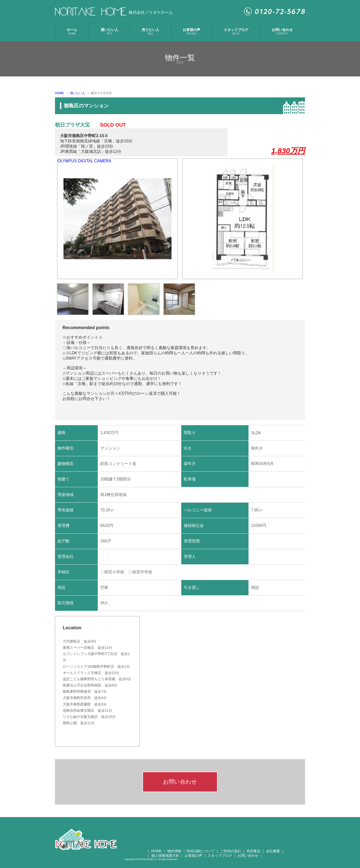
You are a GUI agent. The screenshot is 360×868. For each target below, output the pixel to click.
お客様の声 (191, 31)
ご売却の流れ (230, 851)
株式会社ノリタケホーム (151, 12)
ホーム (72, 31)
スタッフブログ (236, 31)
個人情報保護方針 (165, 856)
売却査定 (253, 851)
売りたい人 (150, 31)
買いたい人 (109, 31)
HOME (59, 93)
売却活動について (200, 851)
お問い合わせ (282, 31)
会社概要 (273, 851)
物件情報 (174, 851)
